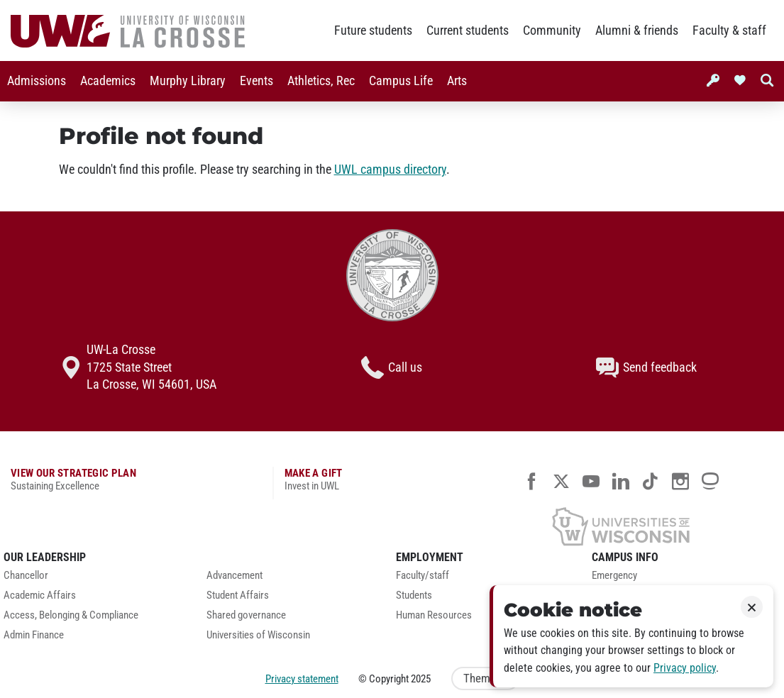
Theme (485, 678)
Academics (108, 81)
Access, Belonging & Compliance (71, 615)
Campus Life (401, 81)
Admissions (37, 81)
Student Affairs (238, 595)
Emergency (614, 576)
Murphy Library (188, 81)
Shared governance (246, 615)
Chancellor (26, 576)
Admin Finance (34, 635)
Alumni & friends (637, 31)
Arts (457, 81)
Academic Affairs (40, 595)
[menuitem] (37, 81)
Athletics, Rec (321, 81)
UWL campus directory (390, 170)
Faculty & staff (729, 31)
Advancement (234, 576)
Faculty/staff (423, 576)
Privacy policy (685, 668)
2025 (421, 679)
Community (552, 31)
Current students (468, 31)
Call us (392, 367)
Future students (373, 31)
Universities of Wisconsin (258, 635)
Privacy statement (302, 679)
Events (256, 81)
